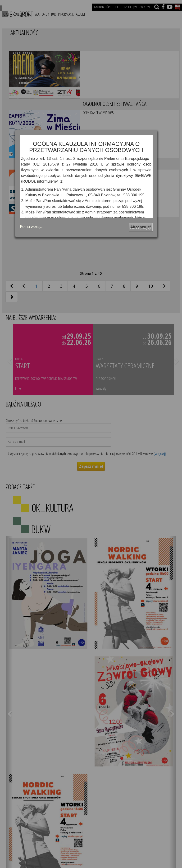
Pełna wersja (31, 226)
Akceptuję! (141, 227)
